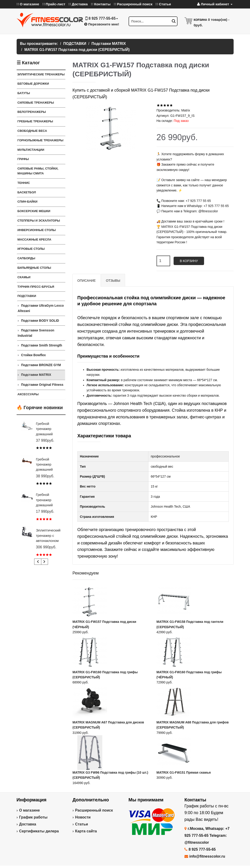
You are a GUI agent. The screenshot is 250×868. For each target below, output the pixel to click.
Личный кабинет (215, 4)
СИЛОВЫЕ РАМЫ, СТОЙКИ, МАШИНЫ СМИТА (38, 171)
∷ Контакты (101, 4)
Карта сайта (86, 831)
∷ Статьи (163, 4)
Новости (83, 817)
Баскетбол (27, 192)
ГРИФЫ (23, 159)
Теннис (24, 183)
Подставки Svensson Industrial (36, 333)
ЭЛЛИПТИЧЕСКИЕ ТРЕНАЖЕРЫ (41, 74)
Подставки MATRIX (36, 375)
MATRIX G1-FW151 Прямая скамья (184, 772)
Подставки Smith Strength (42, 345)
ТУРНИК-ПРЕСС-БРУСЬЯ (36, 287)
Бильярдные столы (34, 268)
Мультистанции (31, 150)
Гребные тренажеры (35, 121)
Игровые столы (31, 249)
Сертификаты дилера (39, 831)
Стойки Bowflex (33, 355)
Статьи (81, 824)
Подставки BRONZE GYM (41, 365)
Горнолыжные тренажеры (41, 140)
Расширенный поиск (94, 810)
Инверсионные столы (37, 230)
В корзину (189, 261)
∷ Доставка (78, 4)
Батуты (24, 93)
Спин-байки (28, 202)
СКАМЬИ (24, 277)
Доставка (28, 824)
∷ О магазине (28, 4)
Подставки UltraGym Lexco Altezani (41, 308)
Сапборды (26, 258)
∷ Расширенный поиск (133, 4)
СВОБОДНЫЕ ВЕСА (32, 131)
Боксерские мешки (34, 211)
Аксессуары (28, 394)
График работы (33, 817)
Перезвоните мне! (102, 24)
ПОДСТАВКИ (27, 296)
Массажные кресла (35, 239)
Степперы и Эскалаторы (39, 221)
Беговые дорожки (33, 84)
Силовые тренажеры (36, 103)
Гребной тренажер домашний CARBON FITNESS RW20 (48, 505)
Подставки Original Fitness (42, 385)
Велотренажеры (32, 112)
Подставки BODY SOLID (40, 321)
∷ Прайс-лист (54, 4)
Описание (87, 281)
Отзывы (113, 281)
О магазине (30, 810)
